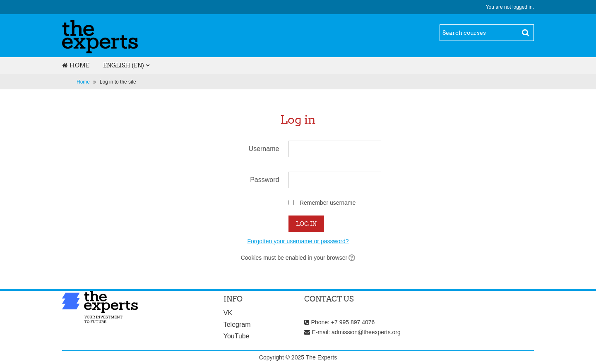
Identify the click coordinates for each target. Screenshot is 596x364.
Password (264, 180)
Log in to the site (118, 82)
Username (264, 149)
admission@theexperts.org (366, 332)
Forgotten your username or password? (298, 241)
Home (76, 65)
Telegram (237, 324)
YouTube (237, 336)
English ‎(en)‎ (124, 65)
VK (228, 313)
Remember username (328, 203)
